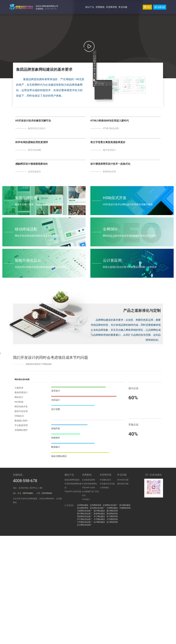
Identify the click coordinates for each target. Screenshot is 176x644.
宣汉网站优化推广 (97, 508)
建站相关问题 (123, 484)
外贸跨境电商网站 (90, 484)
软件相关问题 (123, 480)
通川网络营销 (112, 511)
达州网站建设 (83, 505)
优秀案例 (100, 7)
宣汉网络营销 (83, 508)
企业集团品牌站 (89, 480)
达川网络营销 (112, 522)
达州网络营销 (96, 505)
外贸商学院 (111, 7)
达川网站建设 (99, 522)
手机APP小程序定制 (73, 492)
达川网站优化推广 (85, 525)
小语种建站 (104, 488)
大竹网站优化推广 (85, 522)
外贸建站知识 (105, 480)
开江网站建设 (99, 516)
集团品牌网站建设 (72, 480)
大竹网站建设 (99, 519)
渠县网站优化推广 (85, 516)
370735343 (47, 493)
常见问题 (123, 7)
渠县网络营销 (112, 514)
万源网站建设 (112, 508)
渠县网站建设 (99, 514)
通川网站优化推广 (85, 514)
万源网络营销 (125, 508)
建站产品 (90, 7)
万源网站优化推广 (85, 511)
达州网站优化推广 (110, 505)
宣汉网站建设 (125, 505)
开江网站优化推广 (85, 519)
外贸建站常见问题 (107, 484)
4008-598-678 (25, 481)
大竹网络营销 (112, 519)
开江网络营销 (112, 516)
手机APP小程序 (89, 488)
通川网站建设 (99, 511)
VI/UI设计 (86, 499)
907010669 (28, 493)
